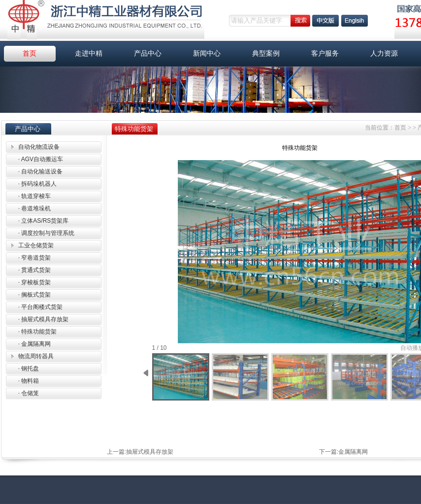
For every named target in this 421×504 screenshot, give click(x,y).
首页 (30, 53)
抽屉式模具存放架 (43, 319)
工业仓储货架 (36, 245)
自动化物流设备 (39, 147)
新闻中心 (207, 53)
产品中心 (148, 53)
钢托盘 (29, 369)
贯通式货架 (34, 270)
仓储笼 (29, 393)
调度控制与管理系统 (46, 233)
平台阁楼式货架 (40, 307)
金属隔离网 (34, 344)
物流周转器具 (36, 356)
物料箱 (29, 381)
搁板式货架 (34, 295)
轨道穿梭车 (34, 196)
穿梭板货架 (34, 282)
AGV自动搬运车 (41, 159)
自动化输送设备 (40, 171)
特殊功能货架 (37, 332)
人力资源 (384, 53)
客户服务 (325, 53)
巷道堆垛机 (34, 208)
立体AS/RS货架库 (43, 221)
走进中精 (89, 53)
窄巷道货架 (34, 258)
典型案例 (266, 53)
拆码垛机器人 (37, 184)
